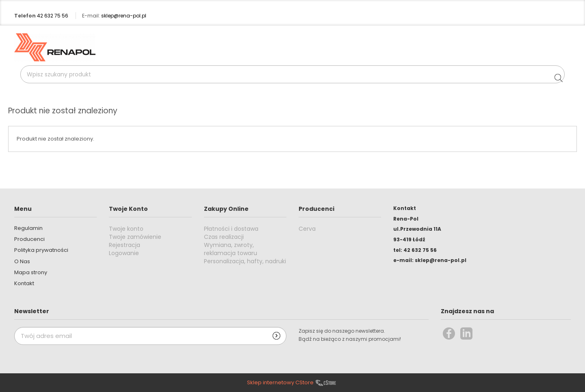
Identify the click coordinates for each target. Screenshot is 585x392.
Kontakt (24, 283)
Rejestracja (125, 245)
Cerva (307, 229)
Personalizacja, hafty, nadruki (245, 261)
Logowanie (124, 253)
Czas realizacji (224, 237)
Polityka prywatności (41, 250)
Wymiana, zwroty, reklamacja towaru (231, 249)
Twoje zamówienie (135, 237)
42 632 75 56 (53, 16)
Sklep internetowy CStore (280, 383)
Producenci (29, 239)
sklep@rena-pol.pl (124, 16)
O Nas (22, 261)
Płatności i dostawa (231, 229)
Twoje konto (126, 229)
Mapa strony (31, 272)
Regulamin (28, 228)
